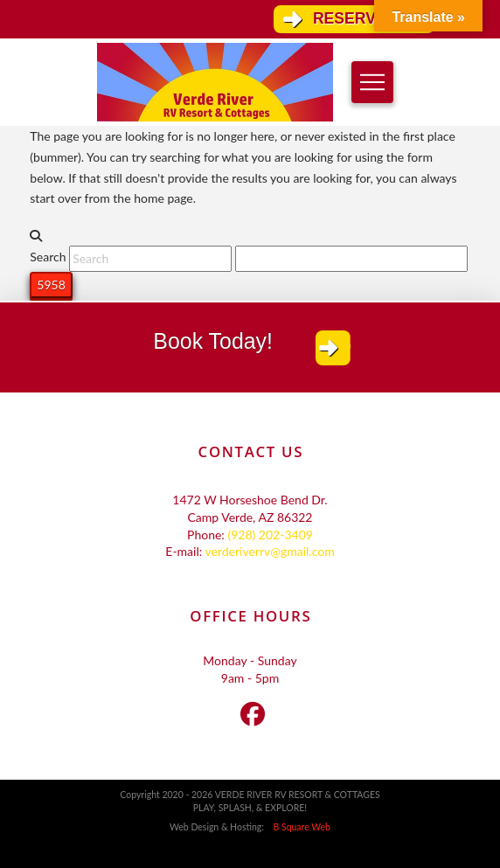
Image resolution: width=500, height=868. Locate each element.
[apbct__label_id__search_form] (351, 259)
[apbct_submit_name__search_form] (51, 285)
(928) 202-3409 (270, 535)
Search (48, 257)
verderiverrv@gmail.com (269, 551)
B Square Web (299, 827)
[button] (372, 82)
